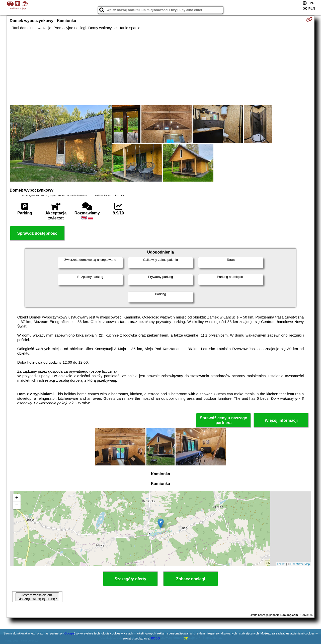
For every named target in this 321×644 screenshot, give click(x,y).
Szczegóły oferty (130, 579)
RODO (155, 638)
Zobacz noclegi (191, 579)
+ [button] (17, 498)
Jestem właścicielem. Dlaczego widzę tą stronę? (37, 597)
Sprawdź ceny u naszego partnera (224, 420)
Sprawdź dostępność (37, 233)
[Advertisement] (160, 68)
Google (69, 633)
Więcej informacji (281, 420)
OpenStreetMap (300, 564)
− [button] (17, 506)
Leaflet (281, 564)
